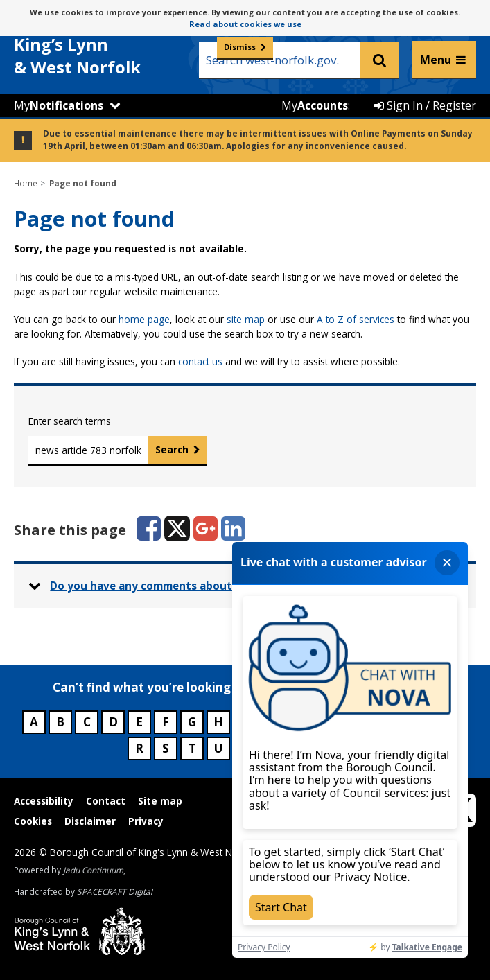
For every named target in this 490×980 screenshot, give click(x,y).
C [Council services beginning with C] (87, 722)
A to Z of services (356, 319)
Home (26, 183)
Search (172, 449)
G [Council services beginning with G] (192, 722)
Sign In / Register (425, 105)
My (59, 105)
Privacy (146, 821)
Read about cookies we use (245, 24)
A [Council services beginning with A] (34, 722)
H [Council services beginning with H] (218, 722)
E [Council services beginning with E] (139, 722)
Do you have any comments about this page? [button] (170, 586)
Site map (160, 801)
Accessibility (44, 801)
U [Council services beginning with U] (218, 748)
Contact (106, 801)
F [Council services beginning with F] (166, 722)
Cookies (33, 821)
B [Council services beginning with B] (60, 722)
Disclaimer (90, 821)
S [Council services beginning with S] (166, 748)
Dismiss (240, 47)
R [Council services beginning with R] (139, 748)
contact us (200, 361)
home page (144, 319)
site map (246, 319)
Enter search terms (70, 421)
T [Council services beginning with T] (192, 748)
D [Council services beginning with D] (113, 722)
